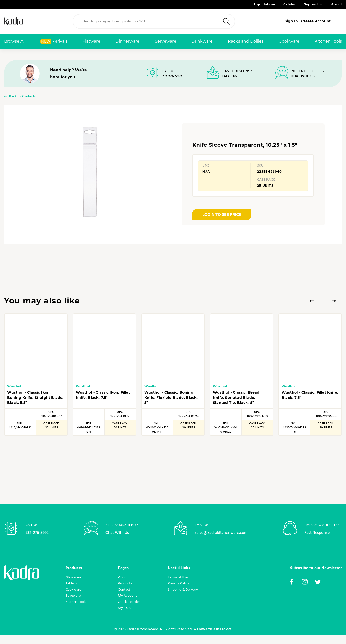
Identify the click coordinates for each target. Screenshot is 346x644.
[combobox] (163, 21)
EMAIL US (230, 77)
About (337, 4)
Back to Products (22, 100)
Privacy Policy (179, 592)
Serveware (166, 41)
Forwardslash (205, 638)
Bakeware (73, 605)
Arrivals (54, 41)
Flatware (91, 41)
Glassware (73, 586)
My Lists (124, 617)
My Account (127, 605)
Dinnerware (127, 41)
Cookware (289, 41)
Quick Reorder (129, 611)
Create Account (327, 21)
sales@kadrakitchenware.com (221, 541)
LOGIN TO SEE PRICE (222, 219)
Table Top (73, 592)
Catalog (290, 4)
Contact (124, 598)
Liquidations (265, 4)
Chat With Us (118, 541)
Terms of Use (178, 586)
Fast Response (318, 541)
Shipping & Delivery (183, 598)
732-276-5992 (172, 77)
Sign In (302, 21)
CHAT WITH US (304, 77)
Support (311, 4)
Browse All (15, 41)
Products (125, 592)
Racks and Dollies (246, 41)
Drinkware (202, 41)
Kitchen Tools (328, 41)
